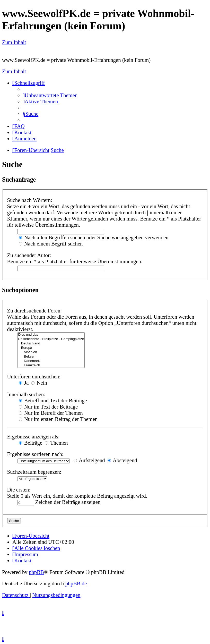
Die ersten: (19, 490)
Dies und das (51, 335)
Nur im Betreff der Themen (51, 413)
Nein (39, 383)
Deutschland (51, 344)
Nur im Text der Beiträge (48, 407)
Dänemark (51, 361)
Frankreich (51, 365)
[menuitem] (50, 95)
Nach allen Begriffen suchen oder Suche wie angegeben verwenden (94, 237)
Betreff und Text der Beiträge (53, 400)
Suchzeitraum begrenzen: (34, 472)
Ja (24, 383)
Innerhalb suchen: (26, 394)
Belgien (51, 357)
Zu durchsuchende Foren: (35, 311)
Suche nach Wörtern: (30, 200)
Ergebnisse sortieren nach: (35, 454)
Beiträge (31, 443)
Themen (56, 443)
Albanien (51, 352)
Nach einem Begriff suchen (51, 244)
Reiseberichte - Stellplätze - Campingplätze (51, 339)
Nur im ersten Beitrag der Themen (58, 419)
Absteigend (122, 460)
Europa (51, 348)
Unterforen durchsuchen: (34, 376)
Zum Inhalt (14, 42)
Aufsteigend (89, 460)
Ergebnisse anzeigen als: (33, 437)
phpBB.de (76, 583)
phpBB (36, 572)
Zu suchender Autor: (29, 255)
